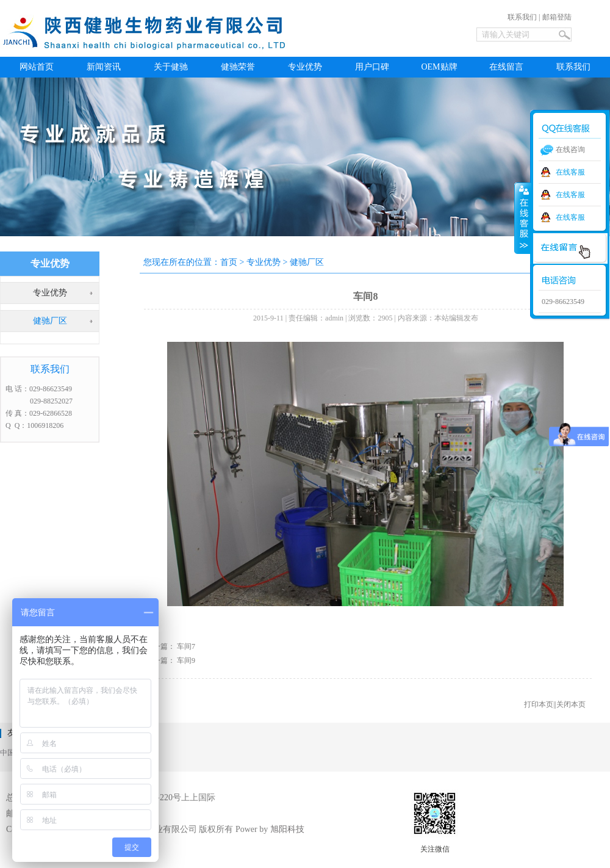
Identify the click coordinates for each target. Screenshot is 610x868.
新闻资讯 (104, 67)
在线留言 (506, 67)
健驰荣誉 (238, 67)
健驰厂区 (50, 321)
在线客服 (570, 172)
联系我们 (522, 17)
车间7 (186, 646)
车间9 (186, 660)
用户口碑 (372, 67)
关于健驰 (171, 67)
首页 (229, 262)
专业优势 (305, 67)
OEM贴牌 (439, 67)
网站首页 (37, 67)
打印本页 (539, 704)
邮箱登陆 (557, 17)
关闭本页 (571, 704)
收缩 (523, 218)
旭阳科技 (287, 829)
